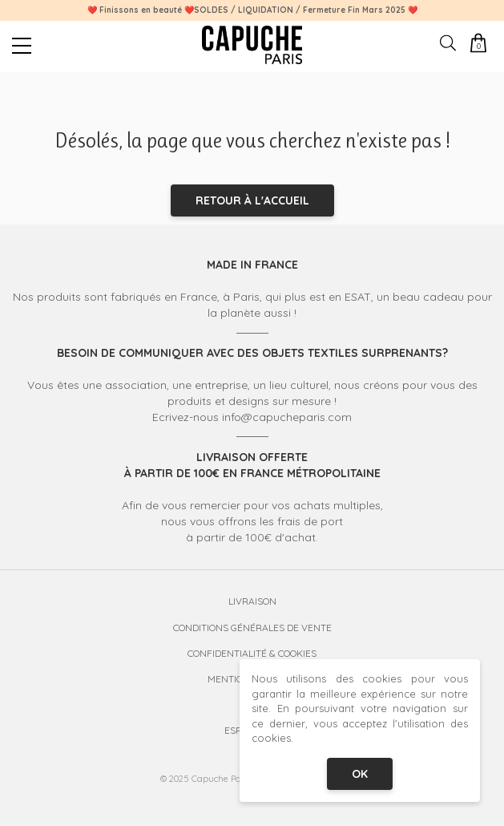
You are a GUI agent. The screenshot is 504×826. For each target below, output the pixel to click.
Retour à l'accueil (252, 200)
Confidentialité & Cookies (252, 653)
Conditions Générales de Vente (252, 628)
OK (360, 774)
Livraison (252, 601)
